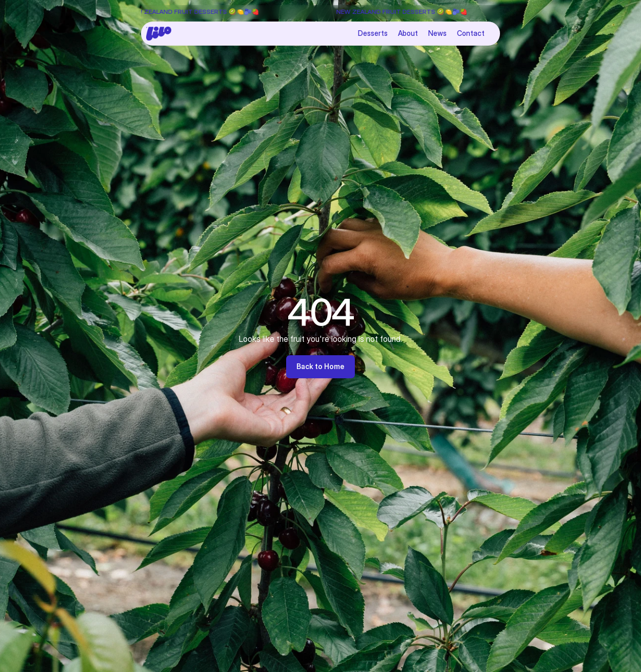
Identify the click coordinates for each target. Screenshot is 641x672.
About (408, 33)
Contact (471, 33)
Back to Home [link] (320, 366)
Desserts (373, 33)
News (437, 33)
